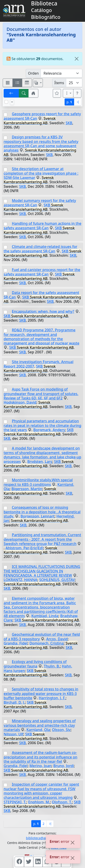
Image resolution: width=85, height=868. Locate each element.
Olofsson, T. (62, 802)
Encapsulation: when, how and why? (43, 311)
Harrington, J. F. (52, 698)
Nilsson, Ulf (13, 734)
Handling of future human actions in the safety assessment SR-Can (42, 226)
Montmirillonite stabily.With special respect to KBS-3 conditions (38, 482)
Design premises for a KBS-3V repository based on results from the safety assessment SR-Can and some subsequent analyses (41, 144)
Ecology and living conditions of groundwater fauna (35, 664)
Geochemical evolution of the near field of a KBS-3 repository (42, 637)
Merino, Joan (40, 766)
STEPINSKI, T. (15, 802)
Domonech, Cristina (47, 643)
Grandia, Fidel (16, 643)
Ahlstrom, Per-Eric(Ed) (24, 548)
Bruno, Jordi (64, 766)
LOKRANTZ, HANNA (20, 580)
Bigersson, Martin (27, 489)
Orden (33, 73)
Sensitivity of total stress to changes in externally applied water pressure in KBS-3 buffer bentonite (41, 693)
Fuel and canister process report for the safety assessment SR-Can (42, 272)
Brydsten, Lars (40, 462)
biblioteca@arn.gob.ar (43, 838)
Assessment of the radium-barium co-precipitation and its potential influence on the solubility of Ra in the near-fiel (40, 757)
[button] (33, 93)
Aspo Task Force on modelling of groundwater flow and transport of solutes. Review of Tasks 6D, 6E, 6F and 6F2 (41, 394)
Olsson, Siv (61, 730)
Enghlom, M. (39, 802)
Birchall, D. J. (14, 702)
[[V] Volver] (11, 93)
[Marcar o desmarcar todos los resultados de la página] (6, 102)
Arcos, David (57, 639)
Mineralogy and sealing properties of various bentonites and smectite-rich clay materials (40, 725)
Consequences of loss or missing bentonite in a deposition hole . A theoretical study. (42, 512)
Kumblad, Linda (45, 616)
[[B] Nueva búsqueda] (24, 93)
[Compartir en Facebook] (19, 862)
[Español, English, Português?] (38, 83)
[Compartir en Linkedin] (38, 862)
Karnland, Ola (38, 730)
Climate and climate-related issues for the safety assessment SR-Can (40, 249)
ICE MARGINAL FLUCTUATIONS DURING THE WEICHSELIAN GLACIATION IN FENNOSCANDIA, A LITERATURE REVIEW (42, 571)
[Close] (77, 59)
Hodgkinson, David (20, 402)
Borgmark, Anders (49, 430)
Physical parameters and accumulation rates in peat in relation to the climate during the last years (42, 425)
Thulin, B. (52, 666)
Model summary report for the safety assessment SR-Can (40, 203)
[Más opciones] (68, 93)
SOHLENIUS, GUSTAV (57, 580)
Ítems (59, 83)
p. (69, 102)
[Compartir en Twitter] (29, 862)
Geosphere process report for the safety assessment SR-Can (42, 116)
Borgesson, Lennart (38, 516)
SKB (69, 123)
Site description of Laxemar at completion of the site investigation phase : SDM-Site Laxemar (41, 173)
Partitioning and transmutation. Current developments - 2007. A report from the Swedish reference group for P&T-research (42, 539)
